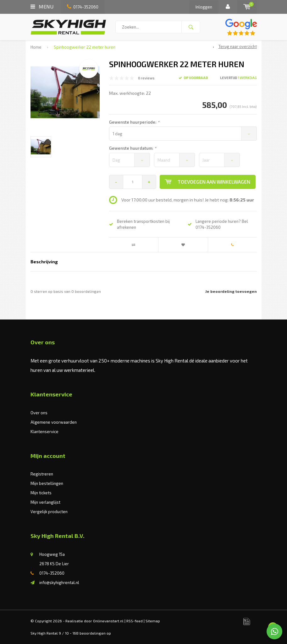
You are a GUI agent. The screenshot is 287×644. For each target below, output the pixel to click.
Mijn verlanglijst (45, 502)
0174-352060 (83, 7)
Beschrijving (44, 262)
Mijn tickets (41, 493)
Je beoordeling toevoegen (231, 291)
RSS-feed (135, 621)
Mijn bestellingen (47, 483)
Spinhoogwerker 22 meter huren (85, 47)
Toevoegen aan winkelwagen (207, 182)
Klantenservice (44, 432)
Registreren (42, 474)
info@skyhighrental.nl (59, 582)
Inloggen (204, 7)
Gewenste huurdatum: (133, 148)
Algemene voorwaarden (54, 422)
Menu (42, 6)
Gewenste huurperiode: (134, 122)
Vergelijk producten (49, 512)
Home (36, 47)
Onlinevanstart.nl (108, 621)
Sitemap (153, 621)
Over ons (39, 413)
